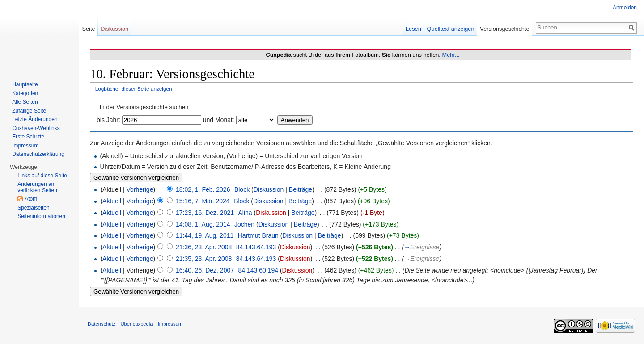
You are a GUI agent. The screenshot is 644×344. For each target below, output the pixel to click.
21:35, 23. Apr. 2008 (204, 259)
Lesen (413, 29)
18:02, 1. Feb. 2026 (203, 189)
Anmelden (625, 8)
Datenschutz (102, 324)
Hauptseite (25, 84)
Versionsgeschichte (504, 29)
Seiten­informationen (41, 216)
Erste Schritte (28, 137)
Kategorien (25, 93)
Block (242, 189)
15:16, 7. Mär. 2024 (203, 201)
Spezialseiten (33, 208)
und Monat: (219, 120)
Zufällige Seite (29, 111)
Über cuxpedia (136, 324)
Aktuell (112, 201)
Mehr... (451, 55)
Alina (245, 213)
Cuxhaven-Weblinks (36, 128)
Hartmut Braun (258, 235)
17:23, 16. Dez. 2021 (205, 213)
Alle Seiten (25, 102)
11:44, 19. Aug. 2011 (205, 235)
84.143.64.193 (256, 247)
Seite (88, 29)
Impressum (25, 146)
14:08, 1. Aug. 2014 (203, 224)
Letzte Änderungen (35, 119)
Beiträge (301, 189)
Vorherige (140, 189)
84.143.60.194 (258, 270)
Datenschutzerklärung (38, 154)
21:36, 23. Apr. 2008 (204, 247)
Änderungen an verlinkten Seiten (37, 187)
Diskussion (269, 189)
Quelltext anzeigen (451, 29)
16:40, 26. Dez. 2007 (205, 270)
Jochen (244, 224)
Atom (31, 199)
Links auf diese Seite (42, 176)
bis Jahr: (108, 120)
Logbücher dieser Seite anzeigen (134, 89)
